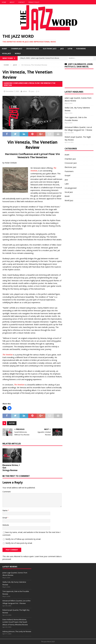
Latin (70, 49)
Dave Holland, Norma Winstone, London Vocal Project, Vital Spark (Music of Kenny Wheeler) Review (15, 622)
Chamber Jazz (17, 49)
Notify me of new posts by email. (19, 543)
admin (25, 91)
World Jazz (69, 200)
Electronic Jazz (50, 49)
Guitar (12, 423)
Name (5, 510)
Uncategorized (71, 188)
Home (4, 2)
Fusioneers (81, 49)
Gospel (67, 175)
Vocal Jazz (6, 53)
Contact (21, 2)
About (12, 2)
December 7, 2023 (12, 91)
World (18, 53)
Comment (7, 492)
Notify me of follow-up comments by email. (23, 539)
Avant (4, 49)
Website (6, 525)
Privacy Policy (34, 2)
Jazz (62, 49)
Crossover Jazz (33, 49)
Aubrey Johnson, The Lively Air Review (17, 631)
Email (5, 518)
